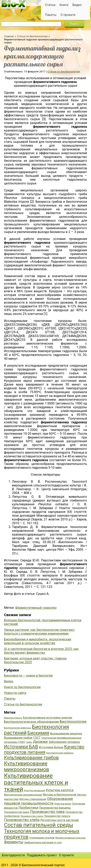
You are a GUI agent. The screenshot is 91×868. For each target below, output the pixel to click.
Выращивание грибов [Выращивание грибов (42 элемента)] (18, 738)
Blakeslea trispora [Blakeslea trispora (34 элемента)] (13, 718)
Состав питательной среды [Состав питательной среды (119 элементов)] (39, 825)
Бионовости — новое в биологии (28, 676)
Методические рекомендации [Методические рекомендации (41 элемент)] (23, 795)
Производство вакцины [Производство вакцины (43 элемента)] (55, 808)
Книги (64, 5)
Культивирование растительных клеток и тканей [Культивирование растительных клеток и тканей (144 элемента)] (36, 782)
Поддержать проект (42, 855)
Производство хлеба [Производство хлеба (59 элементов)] (22, 820)
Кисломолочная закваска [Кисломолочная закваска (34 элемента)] (60, 753)
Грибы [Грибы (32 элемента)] (29, 742)
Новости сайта (15, 693)
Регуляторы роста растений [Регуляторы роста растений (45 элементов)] (60, 820)
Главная (9, 36)
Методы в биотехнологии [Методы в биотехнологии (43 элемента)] (60, 795)
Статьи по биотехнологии (32, 36)
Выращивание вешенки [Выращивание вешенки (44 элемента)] (66, 734)
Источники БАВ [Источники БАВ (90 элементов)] (21, 747)
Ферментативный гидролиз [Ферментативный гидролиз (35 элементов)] (70, 838)
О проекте (68, 15)
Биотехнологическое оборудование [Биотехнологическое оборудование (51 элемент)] (31, 722)
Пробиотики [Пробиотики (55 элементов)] (28, 808)
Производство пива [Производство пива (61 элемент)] (47, 812)
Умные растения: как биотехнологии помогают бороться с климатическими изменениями (39, 632)
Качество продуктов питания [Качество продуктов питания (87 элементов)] (44, 749)
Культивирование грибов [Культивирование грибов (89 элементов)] (31, 758)
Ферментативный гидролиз (36, 608)
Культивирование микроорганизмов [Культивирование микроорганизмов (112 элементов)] (26, 766)
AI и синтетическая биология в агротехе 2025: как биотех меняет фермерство (41, 651)
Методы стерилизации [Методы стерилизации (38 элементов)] (33, 799)
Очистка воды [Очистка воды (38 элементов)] (63, 804)
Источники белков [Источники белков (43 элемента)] (51, 747)
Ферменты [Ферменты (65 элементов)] (14, 842)
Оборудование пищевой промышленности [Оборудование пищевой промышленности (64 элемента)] (38, 801)
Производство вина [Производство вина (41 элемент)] (17, 812)
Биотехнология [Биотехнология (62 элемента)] (73, 722)
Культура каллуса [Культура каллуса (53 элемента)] (60, 790)
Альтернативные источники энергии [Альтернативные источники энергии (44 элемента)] (47, 718)
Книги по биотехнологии (22, 687)
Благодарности (13, 855)
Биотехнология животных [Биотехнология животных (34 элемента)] (18, 728)
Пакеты (51, 15)
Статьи (50, 5)
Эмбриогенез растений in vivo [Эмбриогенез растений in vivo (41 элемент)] (43, 842)
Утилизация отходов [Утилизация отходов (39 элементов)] (42, 838)
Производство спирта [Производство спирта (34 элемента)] (32, 816)
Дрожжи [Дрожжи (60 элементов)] (40, 742)
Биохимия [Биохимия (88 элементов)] (38, 733)
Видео (77, 5)
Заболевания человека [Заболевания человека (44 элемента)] (64, 742)
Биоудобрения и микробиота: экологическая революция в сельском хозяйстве (38, 641)
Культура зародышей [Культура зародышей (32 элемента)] (34, 791)
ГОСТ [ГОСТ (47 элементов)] (37, 738)
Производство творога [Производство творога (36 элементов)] (57, 816)
